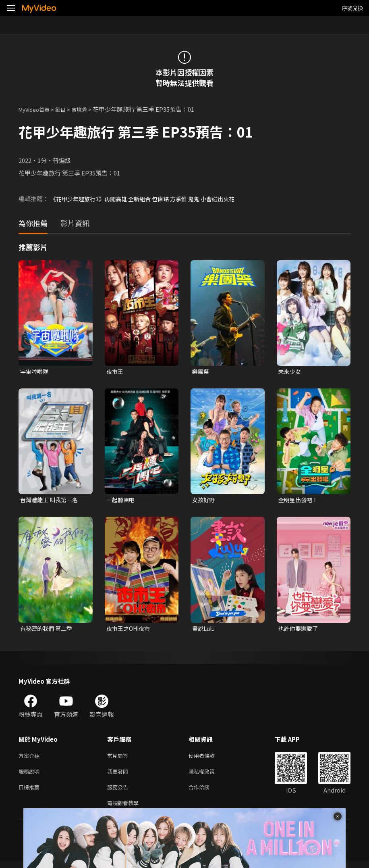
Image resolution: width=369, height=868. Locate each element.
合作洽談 (205, 792)
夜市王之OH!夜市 (130, 630)
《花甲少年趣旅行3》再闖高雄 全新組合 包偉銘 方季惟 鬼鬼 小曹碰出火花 (149, 199)
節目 (67, 109)
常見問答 (119, 758)
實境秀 (88, 109)
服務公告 (119, 792)
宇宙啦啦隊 (35, 372)
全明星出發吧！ (300, 501)
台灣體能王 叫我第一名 (51, 501)
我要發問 (119, 775)
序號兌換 (352, 8)
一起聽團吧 (121, 501)
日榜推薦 (31, 792)
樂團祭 (201, 372)
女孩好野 (204, 501)
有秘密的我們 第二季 (48, 630)
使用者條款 (208, 758)
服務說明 (31, 775)
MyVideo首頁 (37, 109)
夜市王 (115, 372)
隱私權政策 (208, 775)
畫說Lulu (204, 630)
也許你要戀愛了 (300, 630)
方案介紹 (31, 758)
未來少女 (290, 372)
